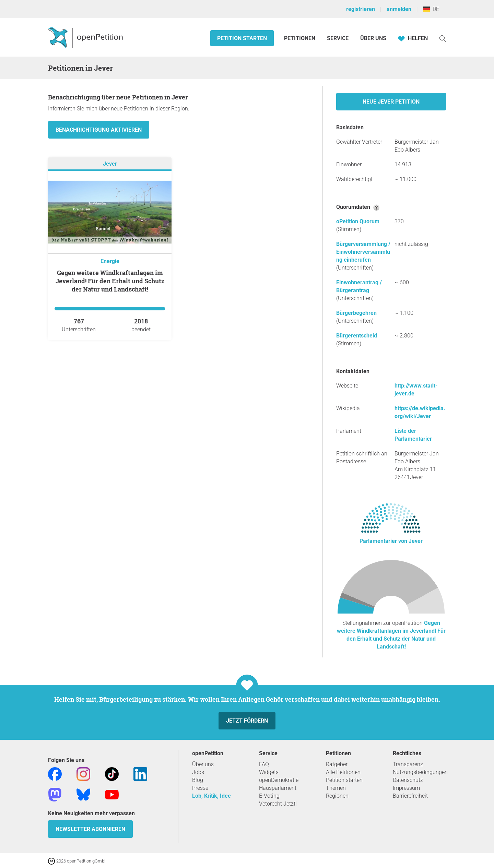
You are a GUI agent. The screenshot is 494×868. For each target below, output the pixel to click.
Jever (110, 164)
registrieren (361, 9)
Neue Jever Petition (391, 102)
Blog (198, 780)
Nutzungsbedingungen (420, 772)
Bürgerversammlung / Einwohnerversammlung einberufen (363, 252)
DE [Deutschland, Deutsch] (431, 9)
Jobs (198, 772)
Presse (200, 788)
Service (338, 38)
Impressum (406, 788)
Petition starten (242, 38)
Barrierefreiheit (410, 796)
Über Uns (373, 38)
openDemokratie (279, 780)
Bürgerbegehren (356, 313)
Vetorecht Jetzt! (278, 804)
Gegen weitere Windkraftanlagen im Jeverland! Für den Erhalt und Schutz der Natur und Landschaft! (110, 281)
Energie (110, 261)
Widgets (269, 772)
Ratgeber (337, 764)
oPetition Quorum (358, 221)
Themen (336, 788)
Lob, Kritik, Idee (211, 796)
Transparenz (408, 764)
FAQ (264, 764)
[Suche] (443, 38)
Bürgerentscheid (357, 336)
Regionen (337, 796)
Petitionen (300, 38)
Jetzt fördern (247, 721)
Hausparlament (278, 788)
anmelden (399, 9)
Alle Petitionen (343, 772)
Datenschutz (408, 780)
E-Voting (269, 796)
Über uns (203, 764)
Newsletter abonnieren (90, 829)
